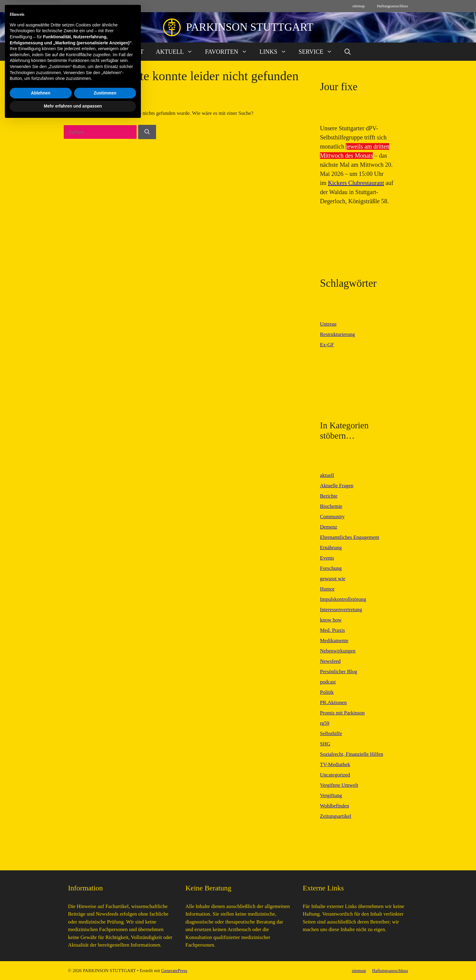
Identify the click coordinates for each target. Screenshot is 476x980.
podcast (328, 682)
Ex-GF (327, 345)
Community (332, 517)
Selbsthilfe (331, 733)
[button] (348, 52)
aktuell (327, 475)
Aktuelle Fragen (337, 486)
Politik (327, 692)
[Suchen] (147, 132)
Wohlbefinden (335, 806)
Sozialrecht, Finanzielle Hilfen (352, 754)
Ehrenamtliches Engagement (350, 537)
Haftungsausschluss (392, 6)
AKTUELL (177, 52)
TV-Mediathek (335, 764)
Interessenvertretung (341, 610)
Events (327, 558)
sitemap (359, 6)
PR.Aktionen (333, 702)
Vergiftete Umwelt (339, 785)
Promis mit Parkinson (342, 713)
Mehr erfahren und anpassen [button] (73, 963)
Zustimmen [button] (105, 950)
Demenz (329, 527)
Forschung (331, 568)
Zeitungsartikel (336, 816)
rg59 (325, 723)
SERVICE (319, 52)
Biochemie (331, 506)
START (135, 52)
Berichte (329, 496)
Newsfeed (330, 661)
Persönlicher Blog (338, 672)
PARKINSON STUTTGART (250, 27)
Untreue (328, 324)
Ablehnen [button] (41, 950)
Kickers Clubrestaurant (356, 183)
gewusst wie (333, 579)
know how (331, 620)
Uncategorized (335, 775)
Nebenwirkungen (338, 651)
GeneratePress (174, 971)
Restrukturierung (337, 334)
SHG (325, 744)
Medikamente (334, 641)
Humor (327, 589)
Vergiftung (331, 795)
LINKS (276, 52)
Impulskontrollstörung (343, 599)
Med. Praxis (332, 630)
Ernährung (331, 548)
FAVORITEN (229, 52)
